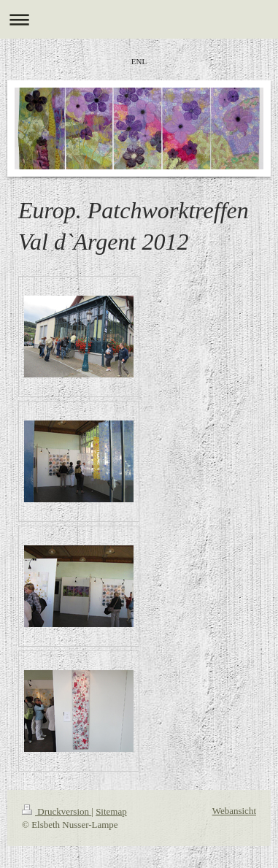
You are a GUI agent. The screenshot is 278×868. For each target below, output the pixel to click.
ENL (139, 61)
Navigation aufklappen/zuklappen (139, 19)
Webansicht (234, 811)
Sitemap (111, 811)
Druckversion (57, 811)
